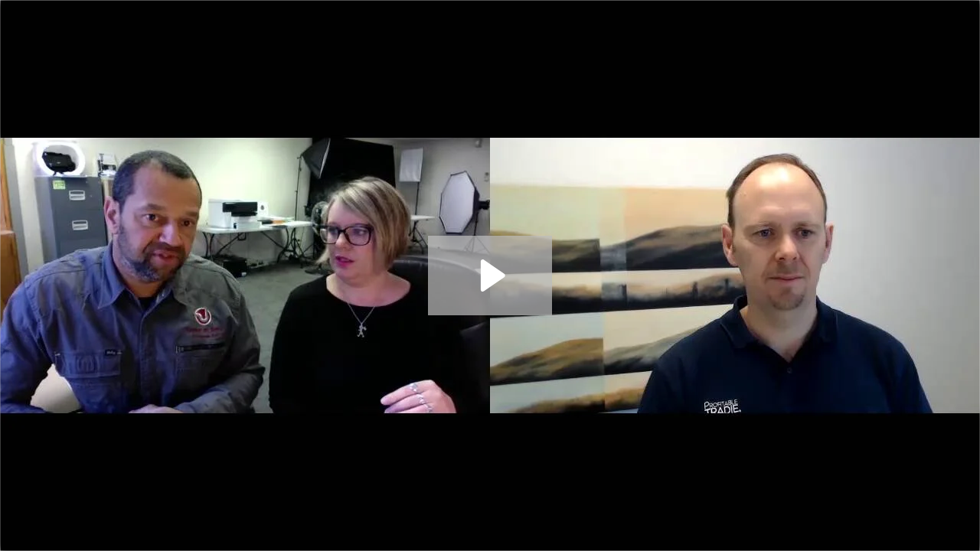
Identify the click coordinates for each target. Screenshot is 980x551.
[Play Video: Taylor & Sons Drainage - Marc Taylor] (490, 275)
